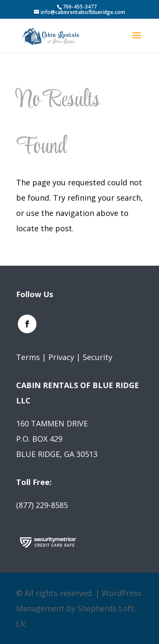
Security (98, 357)
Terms (28, 357)
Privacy (61, 357)
